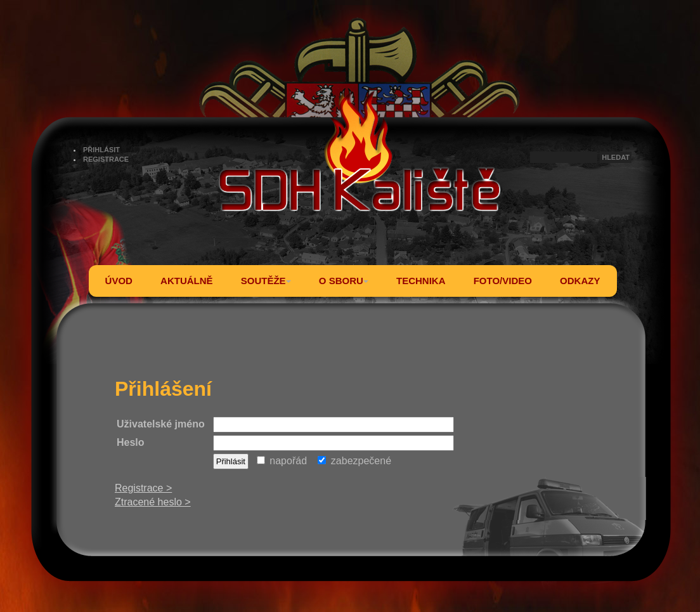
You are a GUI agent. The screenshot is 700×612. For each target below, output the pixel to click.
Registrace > (143, 488)
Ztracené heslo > (153, 502)
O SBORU (344, 281)
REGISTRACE (106, 159)
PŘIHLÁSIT (101, 150)
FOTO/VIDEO (503, 281)
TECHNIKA (421, 281)
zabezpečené (354, 461)
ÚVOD (119, 281)
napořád (282, 461)
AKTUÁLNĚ (187, 281)
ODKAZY (580, 281)
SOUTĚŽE (266, 281)
